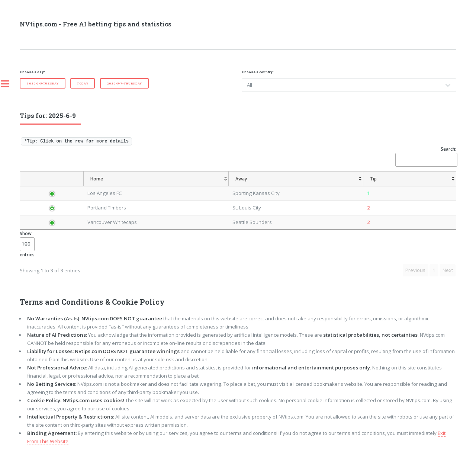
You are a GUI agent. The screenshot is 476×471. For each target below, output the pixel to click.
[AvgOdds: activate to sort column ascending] (246, 186)
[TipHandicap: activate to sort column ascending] (276, 186)
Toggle (9, 84)
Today (83, 83)
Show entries (27, 259)
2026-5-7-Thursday (124, 83)
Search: (426, 156)
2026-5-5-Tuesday (43, 83)
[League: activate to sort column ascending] (81, 186)
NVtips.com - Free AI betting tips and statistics (96, 24)
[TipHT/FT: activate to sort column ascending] (329, 186)
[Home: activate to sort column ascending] (126, 186)
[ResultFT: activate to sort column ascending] (442, 186)
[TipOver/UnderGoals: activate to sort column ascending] (363, 186)
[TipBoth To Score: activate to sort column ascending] (406, 186)
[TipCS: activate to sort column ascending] (304, 186)
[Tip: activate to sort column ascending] (222, 186)
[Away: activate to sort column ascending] (184, 186)
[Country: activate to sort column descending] (50, 186)
